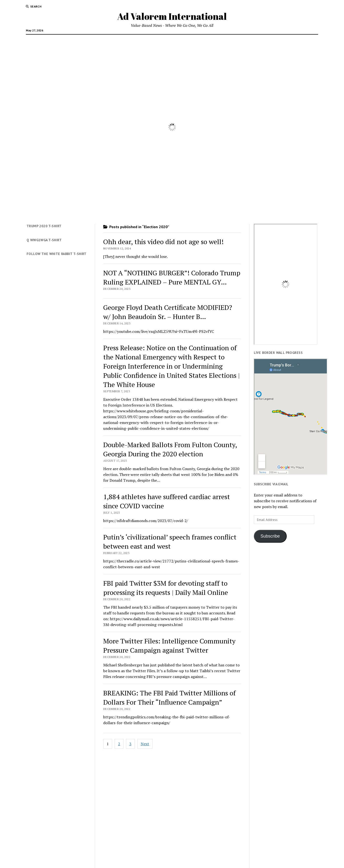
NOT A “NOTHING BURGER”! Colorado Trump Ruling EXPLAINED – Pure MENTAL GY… (172, 277)
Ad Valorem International (172, 16)
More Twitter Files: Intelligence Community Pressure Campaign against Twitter (169, 646)
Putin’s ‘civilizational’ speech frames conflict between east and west (170, 542)
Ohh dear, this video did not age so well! (163, 242)
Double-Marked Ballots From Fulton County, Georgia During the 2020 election (170, 449)
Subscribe (270, 536)
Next (145, 744)
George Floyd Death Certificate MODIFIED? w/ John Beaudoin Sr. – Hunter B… (168, 312)
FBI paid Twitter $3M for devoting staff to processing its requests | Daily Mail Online (166, 588)
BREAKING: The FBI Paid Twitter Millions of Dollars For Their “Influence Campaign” (169, 697)
